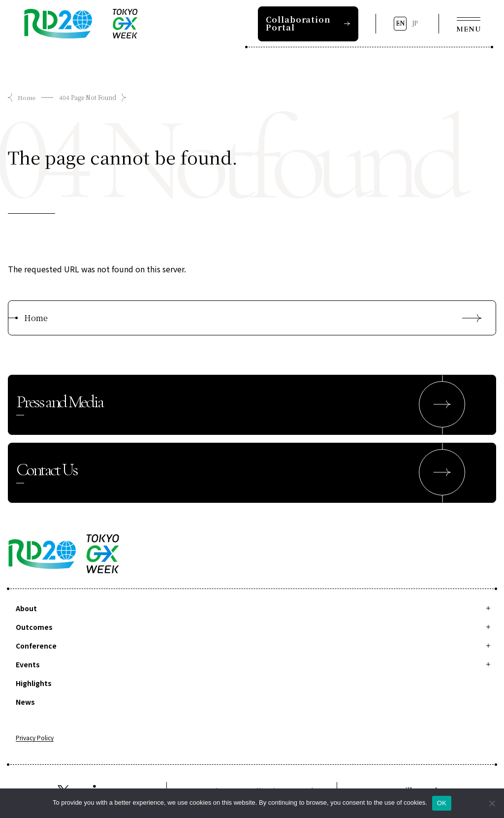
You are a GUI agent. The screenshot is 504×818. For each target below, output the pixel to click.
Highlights (34, 684)
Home (27, 97)
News (25, 702)
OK (442, 803)
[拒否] (492, 803)
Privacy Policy (35, 739)
